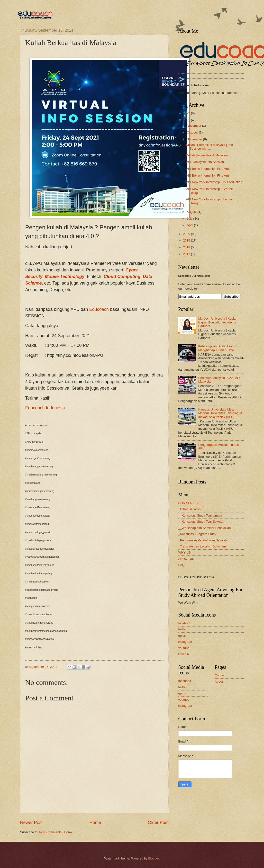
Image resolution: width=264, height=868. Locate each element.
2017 (187, 254)
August (192, 212)
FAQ (182, 565)
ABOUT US (186, 559)
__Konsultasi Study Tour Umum (200, 515)
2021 (187, 120)
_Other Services (190, 509)
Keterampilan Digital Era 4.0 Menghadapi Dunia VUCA (218, 348)
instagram (185, 642)
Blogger (154, 858)
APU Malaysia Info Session (205, 162)
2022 (187, 113)
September (195, 139)
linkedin (184, 654)
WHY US (185, 552)
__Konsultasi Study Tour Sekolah (201, 522)
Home (95, 823)
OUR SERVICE (189, 503)
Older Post (158, 823)
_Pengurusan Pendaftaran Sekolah (203, 540)
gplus (182, 636)
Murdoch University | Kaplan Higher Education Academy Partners (218, 322)
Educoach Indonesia (45, 408)
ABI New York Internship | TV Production (214, 182)
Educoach (99, 309)
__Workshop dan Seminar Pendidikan (205, 528)
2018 (187, 247)
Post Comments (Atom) (55, 832)
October (193, 132)
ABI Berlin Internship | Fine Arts (208, 169)
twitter (182, 629)
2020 (187, 234)
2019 (187, 240)
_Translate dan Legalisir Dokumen (202, 546)
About (219, 682)
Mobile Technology (65, 277)
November (195, 126)
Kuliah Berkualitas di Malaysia (207, 155)
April (190, 225)
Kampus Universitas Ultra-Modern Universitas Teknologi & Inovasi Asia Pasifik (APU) (220, 413)
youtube (184, 648)
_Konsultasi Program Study (197, 534)
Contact (220, 675)
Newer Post (32, 823)
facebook (185, 623)
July (190, 219)
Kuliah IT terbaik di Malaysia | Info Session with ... (210, 147)
